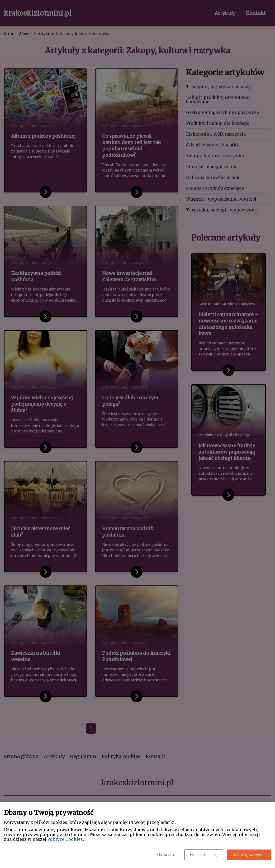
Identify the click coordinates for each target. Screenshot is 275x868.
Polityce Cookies (65, 839)
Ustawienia (166, 855)
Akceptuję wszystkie (249, 855)
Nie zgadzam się (204, 855)
